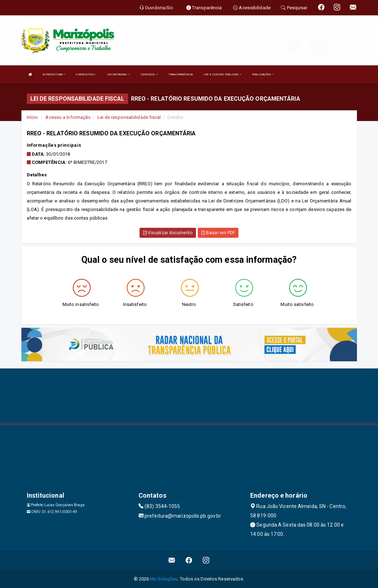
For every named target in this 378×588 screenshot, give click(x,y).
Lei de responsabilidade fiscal (129, 117)
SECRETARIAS (118, 74)
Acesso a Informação (68, 117)
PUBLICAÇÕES (263, 74)
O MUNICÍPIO (86, 74)
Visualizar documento (168, 233)
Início (32, 117)
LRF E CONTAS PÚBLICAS (222, 74)
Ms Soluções (164, 579)
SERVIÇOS (149, 74)
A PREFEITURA (54, 74)
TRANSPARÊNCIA (181, 74)
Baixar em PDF (218, 233)
